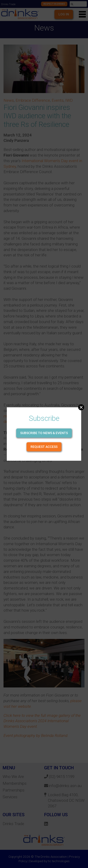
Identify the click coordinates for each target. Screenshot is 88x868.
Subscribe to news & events (44, 433)
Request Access (44, 447)
